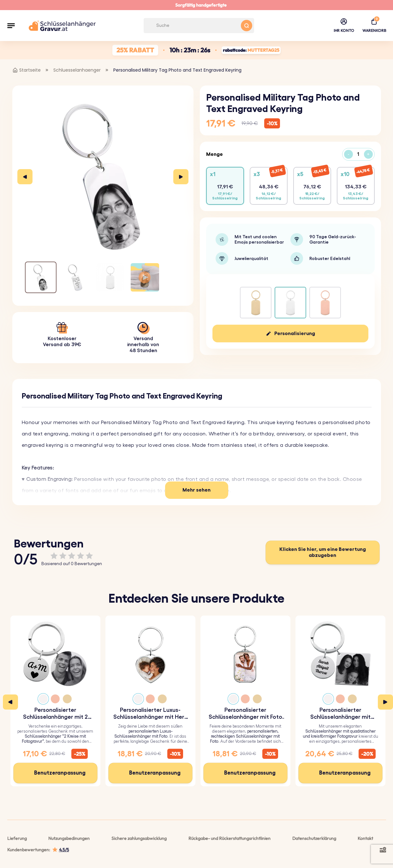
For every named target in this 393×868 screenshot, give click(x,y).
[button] (11, 26)
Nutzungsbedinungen (69, 838)
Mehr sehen (196, 490)
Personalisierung (295, 334)
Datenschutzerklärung (314, 838)
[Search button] (247, 26)
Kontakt (365, 838)
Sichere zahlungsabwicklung (139, 838)
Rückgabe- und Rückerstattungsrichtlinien (229, 838)
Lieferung (17, 838)
